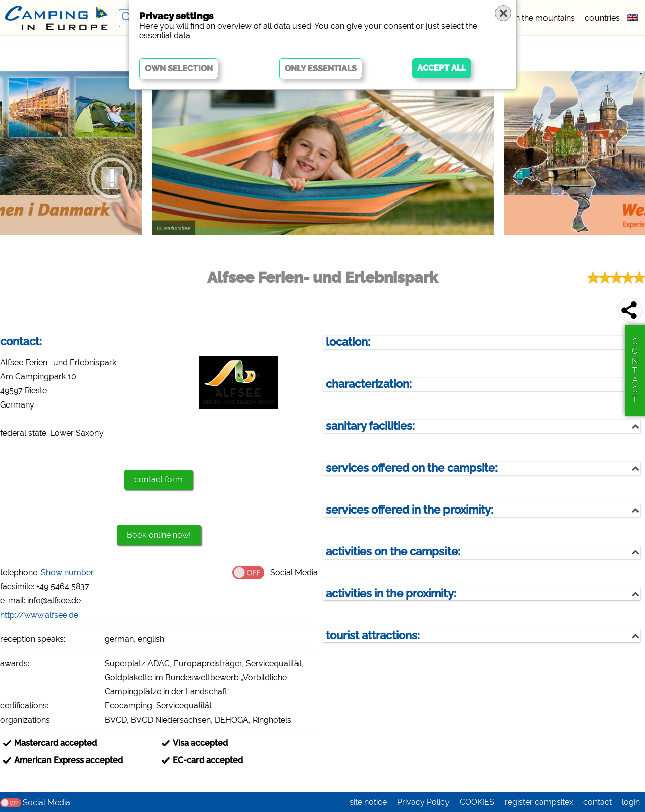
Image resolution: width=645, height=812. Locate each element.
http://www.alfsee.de (39, 615)
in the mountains (544, 18)
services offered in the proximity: (410, 510)
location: (348, 342)
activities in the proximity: (391, 594)
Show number (67, 572)
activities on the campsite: (393, 552)
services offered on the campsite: (412, 468)
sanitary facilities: (370, 426)
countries (602, 18)
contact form (159, 479)
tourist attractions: (373, 636)
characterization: (369, 384)
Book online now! (159, 535)
